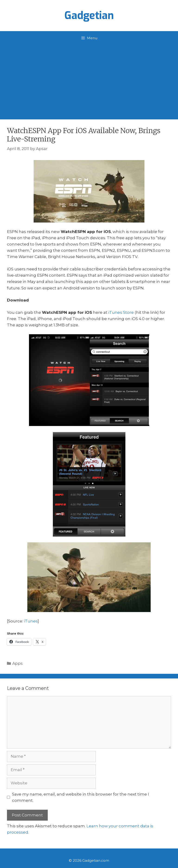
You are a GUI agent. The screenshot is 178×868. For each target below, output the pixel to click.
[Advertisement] (89, 80)
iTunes (31, 621)
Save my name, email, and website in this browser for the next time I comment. (81, 797)
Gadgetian (89, 16)
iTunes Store (121, 312)
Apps (17, 663)
